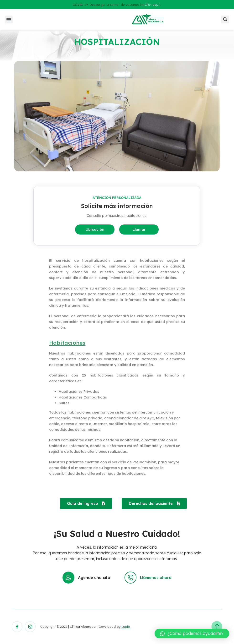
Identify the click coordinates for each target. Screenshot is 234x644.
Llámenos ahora (148, 578)
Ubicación (95, 229)
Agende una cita (86, 578)
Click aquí (152, 5)
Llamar (139, 229)
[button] (9, 19)
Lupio (126, 627)
